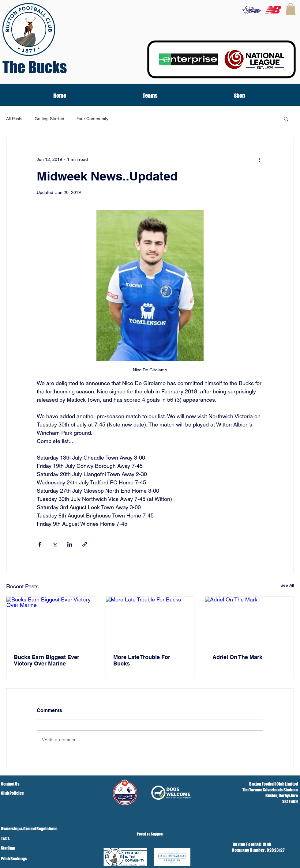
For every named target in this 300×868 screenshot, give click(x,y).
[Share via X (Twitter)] (55, 544)
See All (287, 585)
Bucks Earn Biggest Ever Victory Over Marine (47, 660)
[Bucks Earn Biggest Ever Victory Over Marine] (51, 622)
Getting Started (49, 119)
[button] (291, 9)
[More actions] (260, 159)
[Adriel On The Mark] (249, 622)
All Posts (14, 119)
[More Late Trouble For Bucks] (150, 622)
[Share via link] (85, 544)
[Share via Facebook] (40, 544)
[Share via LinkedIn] (70, 544)
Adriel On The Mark (237, 657)
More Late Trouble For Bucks (142, 660)
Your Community (92, 119)
